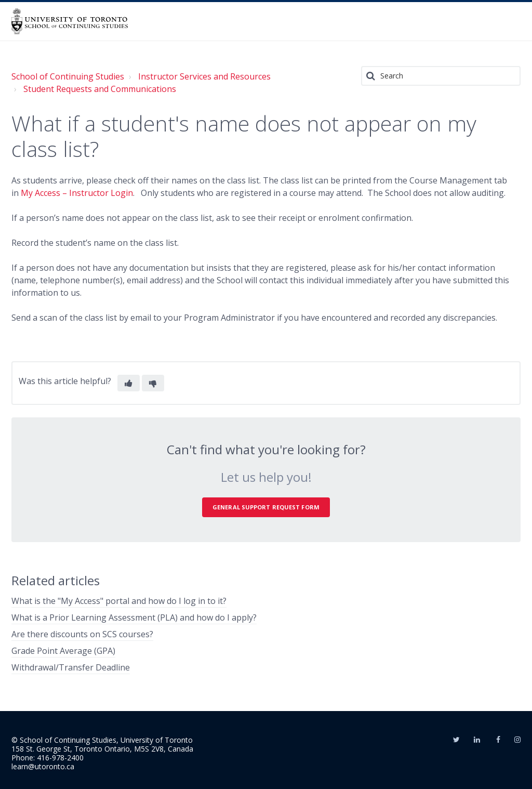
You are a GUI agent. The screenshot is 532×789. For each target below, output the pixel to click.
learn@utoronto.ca (43, 766)
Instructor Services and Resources (204, 76)
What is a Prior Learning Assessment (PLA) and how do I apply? (134, 617)
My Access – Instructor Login (77, 193)
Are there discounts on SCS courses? (82, 634)
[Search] (441, 76)
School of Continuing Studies (68, 76)
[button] (129, 383)
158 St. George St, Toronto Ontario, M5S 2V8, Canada (102, 749)
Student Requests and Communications (100, 89)
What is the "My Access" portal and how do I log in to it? (119, 601)
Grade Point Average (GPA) (63, 651)
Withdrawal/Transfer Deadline (71, 667)
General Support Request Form (266, 507)
